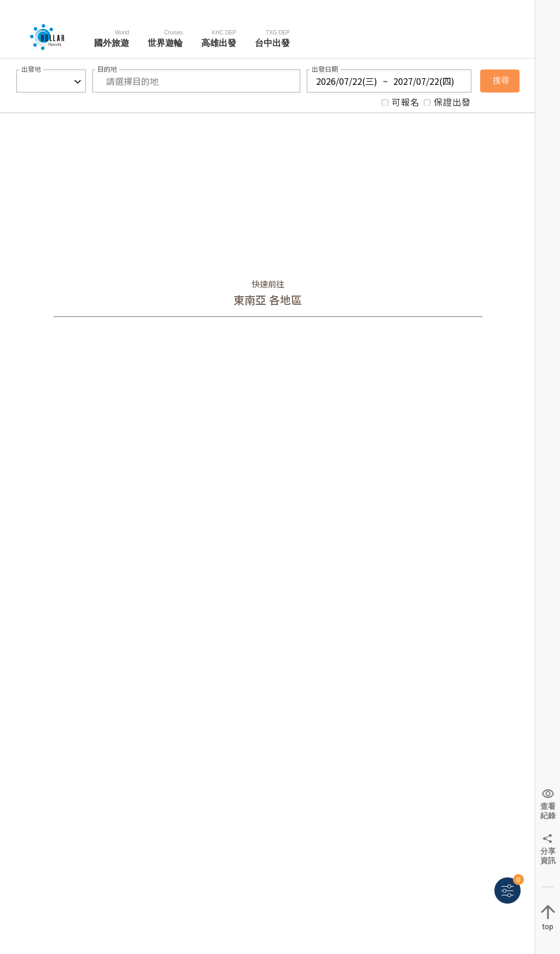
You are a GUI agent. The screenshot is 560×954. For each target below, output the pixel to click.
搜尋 (501, 80)
